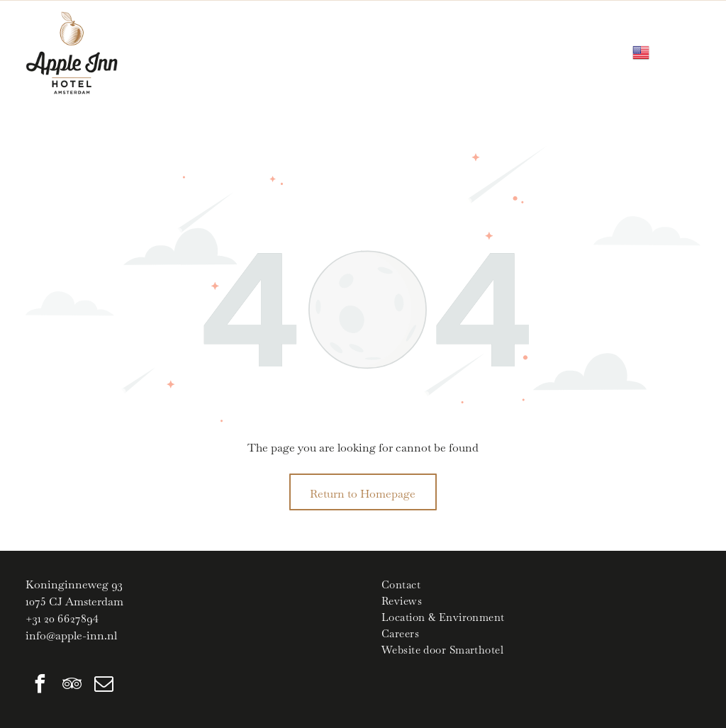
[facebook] (40, 686)
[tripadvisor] (72, 686)
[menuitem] (541, 584)
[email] (104, 686)
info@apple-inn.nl (71, 635)
